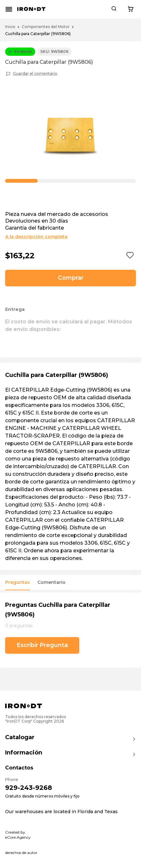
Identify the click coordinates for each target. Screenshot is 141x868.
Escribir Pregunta (42, 645)
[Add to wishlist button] (130, 256)
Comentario (51, 582)
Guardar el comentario (35, 74)
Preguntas (17, 582)
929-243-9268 (29, 788)
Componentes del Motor (46, 27)
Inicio (10, 27)
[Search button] (114, 9)
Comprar (71, 278)
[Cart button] (130, 9)
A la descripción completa (36, 237)
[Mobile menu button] (9, 9)
